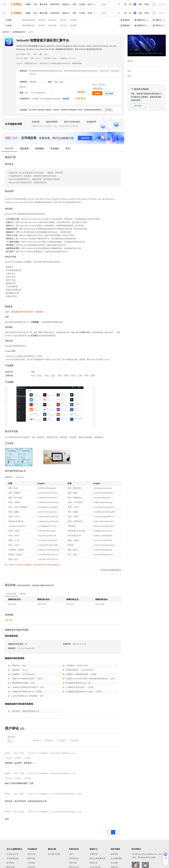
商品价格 (24, 148)
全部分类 (6, 32)
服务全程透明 (52, 122)
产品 (35, 4)
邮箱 (129, 76)
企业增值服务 (116, 858)
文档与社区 (55, 4)
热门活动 (63, 20)
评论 (68, 148)
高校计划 (94, 863)
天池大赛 (73, 863)
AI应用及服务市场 (28, 20)
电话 (129, 71)
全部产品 (31, 854)
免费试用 (31, 858)
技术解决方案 (54, 854)
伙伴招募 (73, 20)
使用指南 (40, 148)
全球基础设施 (12, 858)
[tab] (11, 594)
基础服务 (114, 854)
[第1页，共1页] (113, 832)
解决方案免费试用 (97, 858)
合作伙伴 (91, 4)
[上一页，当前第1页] (109, 832)
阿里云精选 (52, 20)
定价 (74, 4)
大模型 (28, 4)
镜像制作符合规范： (17, 644)
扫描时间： (68, 644)
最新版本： (13, 648)
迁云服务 (114, 863)
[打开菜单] (4, 4)
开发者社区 (74, 858)
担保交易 (36, 122)
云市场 (82, 4)
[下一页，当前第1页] (117, 832)
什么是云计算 (12, 854)
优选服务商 (91, 122)
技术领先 (10, 863)
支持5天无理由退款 (72, 122)
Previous (6, 407)
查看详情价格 (77, 63)
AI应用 (30, 32)
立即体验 (35, 322)
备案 (140, 4)
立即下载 (9, 620)
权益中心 (66, 4)
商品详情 (9, 148)
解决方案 (44, 4)
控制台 (147, 4)
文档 (71, 854)
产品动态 (31, 863)
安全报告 (55, 148)
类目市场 (42, 20)
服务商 (130, 61)
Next (94, 407)
